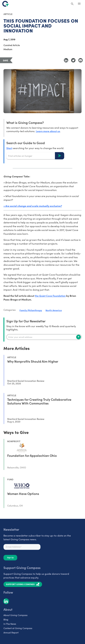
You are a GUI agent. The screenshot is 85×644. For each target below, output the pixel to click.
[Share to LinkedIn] (66, 60)
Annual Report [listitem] (11, 632)
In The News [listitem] (10, 624)
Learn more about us (48, 131)
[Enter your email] (44, 337)
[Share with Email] (81, 60)
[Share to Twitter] (73, 60)
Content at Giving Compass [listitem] (18, 628)
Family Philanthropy (31, 310)
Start (9, 148)
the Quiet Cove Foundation (50, 296)
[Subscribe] (78, 337)
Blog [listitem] (6, 619)
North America (54, 310)
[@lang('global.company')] (5, 4)
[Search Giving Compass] (72, 4)
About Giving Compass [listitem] (15, 615)
